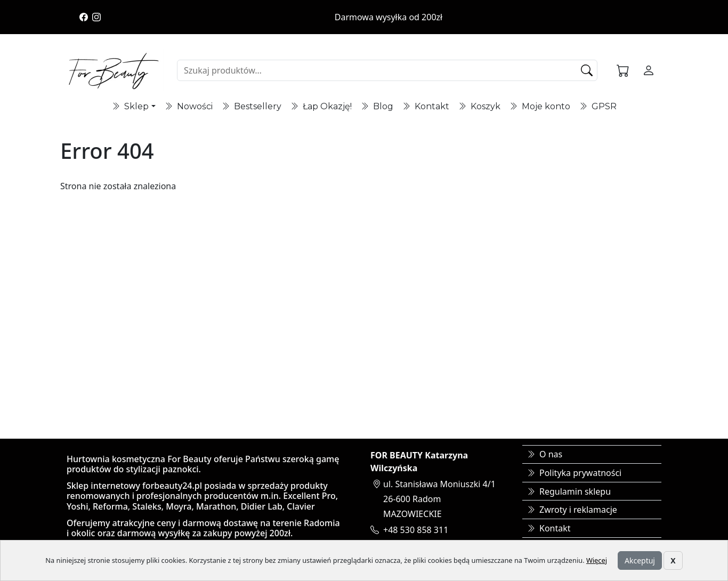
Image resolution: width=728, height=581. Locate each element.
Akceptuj (640, 560)
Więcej (597, 560)
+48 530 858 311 (416, 530)
